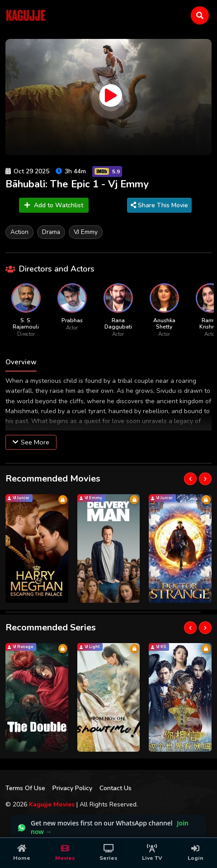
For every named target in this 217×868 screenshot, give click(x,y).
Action (19, 232)
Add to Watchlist (54, 205)
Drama (51, 232)
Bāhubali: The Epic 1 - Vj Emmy (77, 184)
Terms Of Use (25, 788)
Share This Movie (159, 205)
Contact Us (116, 788)
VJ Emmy (86, 232)
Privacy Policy (72, 788)
